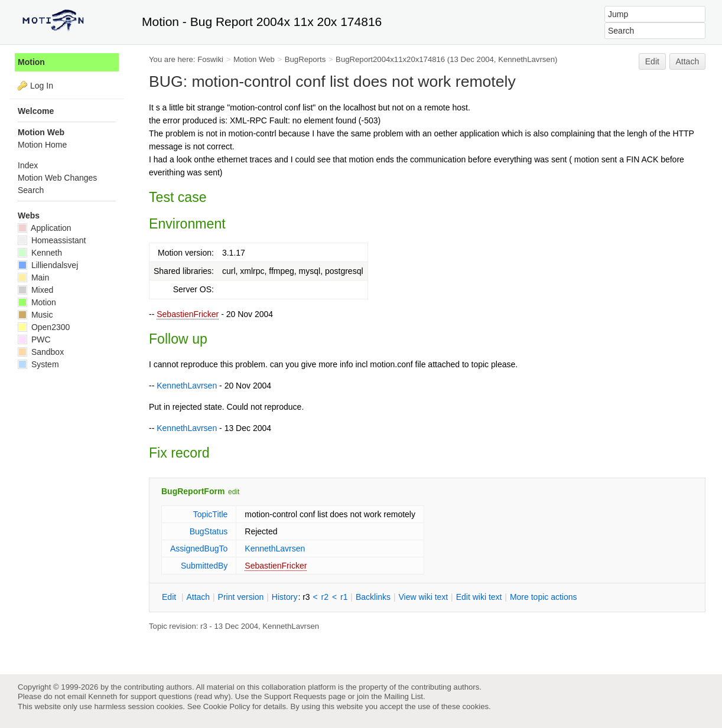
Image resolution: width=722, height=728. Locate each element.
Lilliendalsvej (48, 265)
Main (33, 278)
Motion (31, 62)
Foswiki (210, 59)
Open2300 (44, 327)
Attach (688, 61)
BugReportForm (193, 491)
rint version (241, 597)
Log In (42, 86)
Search (31, 190)
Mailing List (404, 696)
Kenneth (40, 253)
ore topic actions (544, 597)
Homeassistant (52, 240)
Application (45, 228)
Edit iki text (479, 597)
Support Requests (295, 696)
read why (212, 696)
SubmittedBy (204, 566)
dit (170, 597)
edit (234, 492)
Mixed (35, 290)
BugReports (305, 59)
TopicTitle (211, 514)
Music (35, 315)
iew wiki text (423, 597)
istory (285, 597)
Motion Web (254, 59)
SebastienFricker (188, 314)
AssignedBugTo (199, 549)
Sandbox (41, 352)
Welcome (36, 111)
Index (28, 165)
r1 (344, 597)
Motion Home (42, 145)
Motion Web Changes (57, 178)
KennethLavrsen (526, 59)
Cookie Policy (227, 706)
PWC (34, 339)
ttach (198, 597)
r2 (325, 597)
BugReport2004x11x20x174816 (390, 59)
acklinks (373, 597)
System (38, 364)
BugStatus (209, 531)
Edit (652, 61)
